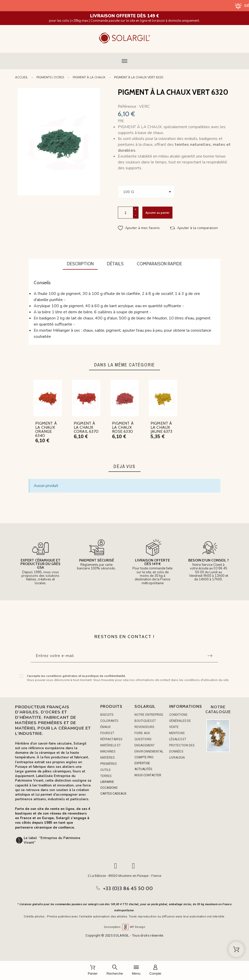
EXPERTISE (142, 763)
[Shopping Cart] (236, 949)
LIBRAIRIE (107, 782)
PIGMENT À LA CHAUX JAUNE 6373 (161, 427)
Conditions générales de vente (180, 721)
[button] (124, 61)
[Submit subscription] (210, 656)
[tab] (80, 264)
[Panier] (93, 970)
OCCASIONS (109, 788)
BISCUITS (107, 715)
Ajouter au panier (157, 213)
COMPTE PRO (144, 757)
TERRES (106, 776)
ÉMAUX (106, 727)
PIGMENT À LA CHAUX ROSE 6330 (123, 427)
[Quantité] (126, 213)
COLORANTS (109, 721)
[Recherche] (115, 970)
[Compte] (155, 970)
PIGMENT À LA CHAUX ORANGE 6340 (46, 429)
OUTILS (105, 770)
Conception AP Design (124, 927)
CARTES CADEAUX (113, 794)
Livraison (177, 758)
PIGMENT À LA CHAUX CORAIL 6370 (86, 427)
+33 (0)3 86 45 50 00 (128, 888)
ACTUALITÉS (143, 769)
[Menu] (136, 970)
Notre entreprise (149, 715)
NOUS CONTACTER (148, 775)
